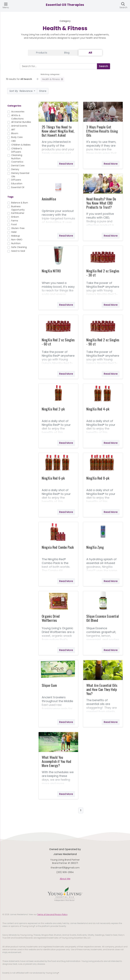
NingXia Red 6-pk (53, 478)
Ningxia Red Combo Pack (58, 547)
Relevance (21, 91)
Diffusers (16, 180)
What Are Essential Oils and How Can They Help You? (102, 689)
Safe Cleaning (19, 247)
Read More (66, 164)
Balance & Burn (20, 203)
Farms (15, 221)
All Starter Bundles (21, 122)
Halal (14, 232)
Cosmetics (17, 162)
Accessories (18, 112)
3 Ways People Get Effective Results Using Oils (102, 131)
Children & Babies (21, 145)
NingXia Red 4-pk (98, 409)
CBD (14, 141)
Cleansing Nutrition (17, 157)
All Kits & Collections (17, 117)
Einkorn (15, 217)
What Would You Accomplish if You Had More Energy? (56, 761)
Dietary (15, 169)
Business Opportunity (18, 208)
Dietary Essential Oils (20, 175)
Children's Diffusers (17, 150)
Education (17, 184)
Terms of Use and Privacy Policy (52, 914)
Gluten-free (18, 228)
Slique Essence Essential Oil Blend (103, 618)
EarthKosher (18, 213)
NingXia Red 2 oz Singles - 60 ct (58, 342)
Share (43, 91)
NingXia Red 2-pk (53, 409)
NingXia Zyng (95, 547)
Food (14, 224)
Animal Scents (19, 126)
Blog (67, 53)
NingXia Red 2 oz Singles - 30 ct (103, 273)
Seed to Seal (18, 251)
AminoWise (49, 199)
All (90, 53)
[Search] (58, 66)
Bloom (15, 133)
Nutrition (16, 243)
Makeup (16, 236)
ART (13, 130)
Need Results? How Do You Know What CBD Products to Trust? (101, 203)
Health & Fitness (53, 79)
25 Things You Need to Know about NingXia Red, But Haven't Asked (58, 131)
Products (42, 53)
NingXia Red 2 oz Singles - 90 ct (103, 342)
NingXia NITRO (51, 271)
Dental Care (18, 166)
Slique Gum (49, 685)
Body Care (17, 137)
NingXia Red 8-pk (98, 478)
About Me (65, 879)
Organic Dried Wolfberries (51, 618)
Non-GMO (17, 240)
